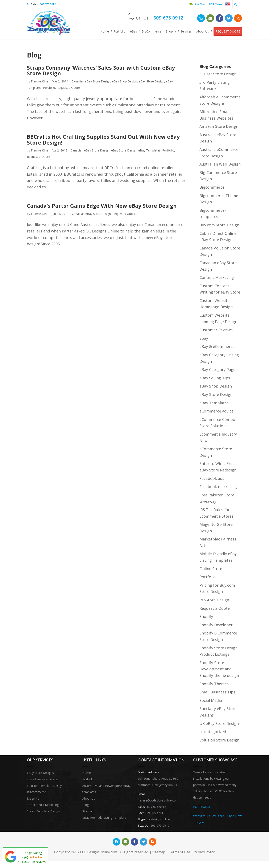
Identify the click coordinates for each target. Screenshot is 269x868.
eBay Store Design (151, 82)
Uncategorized (213, 732)
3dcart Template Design (43, 812)
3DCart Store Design (218, 75)
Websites (199, 817)
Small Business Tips (217, 693)
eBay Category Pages (218, 370)
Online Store (211, 569)
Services (186, 31)
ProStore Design (214, 601)
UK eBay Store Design (219, 724)
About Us (203, 31)
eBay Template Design (42, 780)
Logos (200, 823)
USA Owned (220, 4)
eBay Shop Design (125, 82)
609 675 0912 (48, 4)
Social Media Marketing (43, 806)
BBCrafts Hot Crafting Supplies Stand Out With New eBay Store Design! (100, 140)
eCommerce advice (216, 412)
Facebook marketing (218, 487)
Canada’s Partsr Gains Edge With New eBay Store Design (106, 206)
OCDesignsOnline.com (100, 853)
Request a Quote (68, 88)
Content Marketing (217, 278)
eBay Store (216, 817)
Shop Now (235, 817)
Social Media (211, 701)
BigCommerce (151, 31)
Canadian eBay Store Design (91, 82)
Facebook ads (212, 479)
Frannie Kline (40, 82)
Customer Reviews (216, 331)
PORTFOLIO (202, 807)
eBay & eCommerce (217, 347)
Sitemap (88, 812)
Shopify (171, 31)
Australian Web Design (220, 165)
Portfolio (119, 31)
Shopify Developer (216, 625)
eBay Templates (149, 151)
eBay (134, 31)
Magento (33, 799)
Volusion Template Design (45, 786)
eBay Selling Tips (215, 379)
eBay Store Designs (40, 773)
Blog (86, 806)
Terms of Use (179, 853)
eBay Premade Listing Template (104, 818)
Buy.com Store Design (219, 226)
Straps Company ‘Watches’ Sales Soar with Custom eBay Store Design (105, 71)
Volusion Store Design (219, 741)
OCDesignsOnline (49, 23)
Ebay (204, 339)
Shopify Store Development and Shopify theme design (219, 670)
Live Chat (197, 4)
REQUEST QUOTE (228, 31)
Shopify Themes (214, 684)
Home (105, 31)
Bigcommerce (212, 188)
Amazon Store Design (219, 127)
